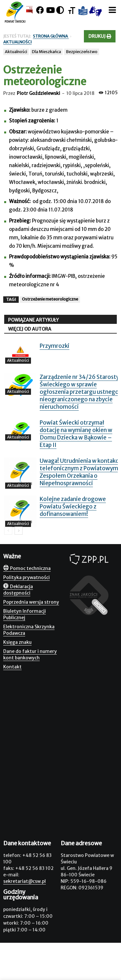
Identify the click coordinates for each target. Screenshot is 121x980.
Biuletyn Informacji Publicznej (25, 614)
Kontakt (12, 667)
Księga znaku (17, 642)
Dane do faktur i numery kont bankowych (30, 655)
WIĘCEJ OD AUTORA (30, 329)
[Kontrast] (60, 10)
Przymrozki (55, 346)
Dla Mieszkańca (46, 52)
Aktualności (16, 52)
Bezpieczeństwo (82, 52)
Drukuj (100, 36)
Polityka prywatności (26, 577)
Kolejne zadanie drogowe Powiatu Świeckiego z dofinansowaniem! (73, 507)
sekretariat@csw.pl (25, 881)
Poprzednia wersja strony (31, 602)
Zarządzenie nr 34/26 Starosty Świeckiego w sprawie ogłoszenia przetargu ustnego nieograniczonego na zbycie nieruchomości (79, 392)
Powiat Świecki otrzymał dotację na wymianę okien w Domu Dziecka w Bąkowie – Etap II (76, 434)
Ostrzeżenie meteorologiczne (50, 299)
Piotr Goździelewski (38, 93)
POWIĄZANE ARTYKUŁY (33, 320)
